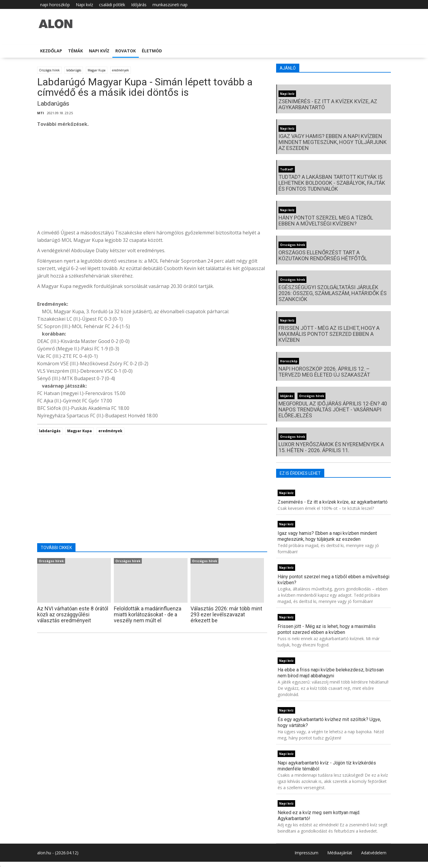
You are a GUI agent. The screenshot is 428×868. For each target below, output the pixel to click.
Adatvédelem (374, 853)
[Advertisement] (152, 180)
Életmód (152, 51)
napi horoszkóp (55, 5)
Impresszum (306, 853)
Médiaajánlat (340, 853)
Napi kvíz (84, 5)
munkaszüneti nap (170, 5)
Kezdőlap (51, 51)
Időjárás (139, 5)
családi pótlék (112, 5)
